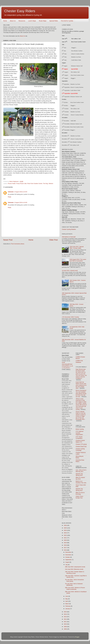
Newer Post (8, 240)
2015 (65, 612)
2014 (65, 614)
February (68, 606)
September (69, 560)
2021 (65, 538)
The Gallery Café (76, 39)
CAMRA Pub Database (79, 361)
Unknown (11, 192)
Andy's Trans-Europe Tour (80, 497)
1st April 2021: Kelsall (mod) (70, 271)
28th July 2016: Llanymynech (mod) (75, 567)
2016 (65, 550)
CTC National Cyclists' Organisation (80, 433)
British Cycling (80, 429)
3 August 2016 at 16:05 (21, 202)
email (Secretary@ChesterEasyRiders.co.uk (67, 364)
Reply (10, 197)
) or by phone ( (66, 368)
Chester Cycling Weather (69, 229)
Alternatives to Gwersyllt (69, 237)
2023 (65, 533)
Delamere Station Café (76, 96)
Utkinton (51, 184)
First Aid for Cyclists (67, 21)
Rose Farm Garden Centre (35, 184)
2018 (65, 545)
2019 (65, 543)
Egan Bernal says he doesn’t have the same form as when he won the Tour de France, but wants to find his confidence (81, 374)
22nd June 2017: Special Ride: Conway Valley (77, 247)
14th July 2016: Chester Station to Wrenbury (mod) (75, 572)
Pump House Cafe (21, 184)
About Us (13, 21)
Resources (22, 21)
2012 (65, 619)
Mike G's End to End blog (80, 493)
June (67, 596)
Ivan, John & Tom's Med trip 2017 (81, 471)
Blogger (77, 637)
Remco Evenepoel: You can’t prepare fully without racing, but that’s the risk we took (81, 393)
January (68, 609)
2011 (65, 622)
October (68, 557)
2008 (65, 629)
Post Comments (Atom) (18, 244)
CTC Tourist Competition (79, 437)
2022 (65, 535)
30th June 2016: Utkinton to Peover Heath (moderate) (75, 588)
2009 (65, 627)
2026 (65, 525)
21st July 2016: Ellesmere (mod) (74, 569)
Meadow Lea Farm (75, 84)
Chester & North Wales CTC (80, 441)
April (67, 601)
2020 (65, 540)
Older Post (53, 240)
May (67, 599)
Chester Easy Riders (20, 11)
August (67, 562)
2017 (65, 548)
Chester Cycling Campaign (80, 450)
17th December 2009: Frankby (70, 317)
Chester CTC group (81, 444)
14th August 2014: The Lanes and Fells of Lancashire (78, 260)
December (68, 552)
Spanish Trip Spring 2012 (79, 490)
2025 (65, 528)
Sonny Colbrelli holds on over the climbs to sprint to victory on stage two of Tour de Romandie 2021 (81, 415)
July (67, 565)
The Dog (45, 184)
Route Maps (43, 21)
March (67, 604)
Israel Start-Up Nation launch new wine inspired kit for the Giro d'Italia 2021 (81, 385)
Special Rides (54, 21)
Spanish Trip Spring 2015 (79, 474)
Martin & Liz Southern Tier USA (81, 482)
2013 (65, 617)
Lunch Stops (32, 21)
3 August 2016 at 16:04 (21, 192)
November (68, 555)
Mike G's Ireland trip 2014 (80, 478)
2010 (65, 624)
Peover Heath (12, 184)
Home (5, 21)
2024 (65, 530)
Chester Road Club (81, 446)
